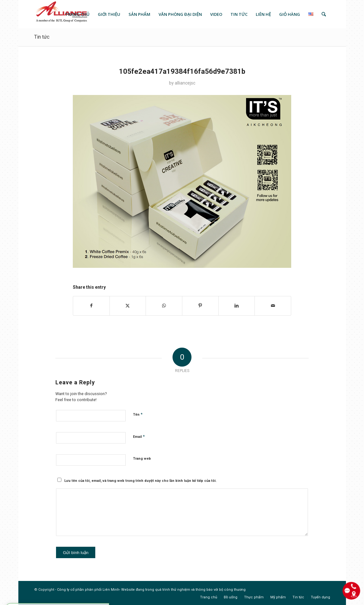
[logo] (61, 14)
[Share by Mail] (273, 306)
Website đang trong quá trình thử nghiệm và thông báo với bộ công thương (183, 590)
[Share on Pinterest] (200, 306)
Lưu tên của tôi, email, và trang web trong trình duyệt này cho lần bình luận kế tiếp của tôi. (140, 481)
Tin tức (42, 37)
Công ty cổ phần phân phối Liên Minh (88, 590)
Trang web (142, 459)
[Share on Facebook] (91, 306)
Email (139, 436)
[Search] (324, 14)
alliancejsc (185, 83)
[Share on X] (128, 306)
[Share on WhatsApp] (164, 306)
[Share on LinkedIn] (237, 306)
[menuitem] (77, 14)
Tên (138, 414)
